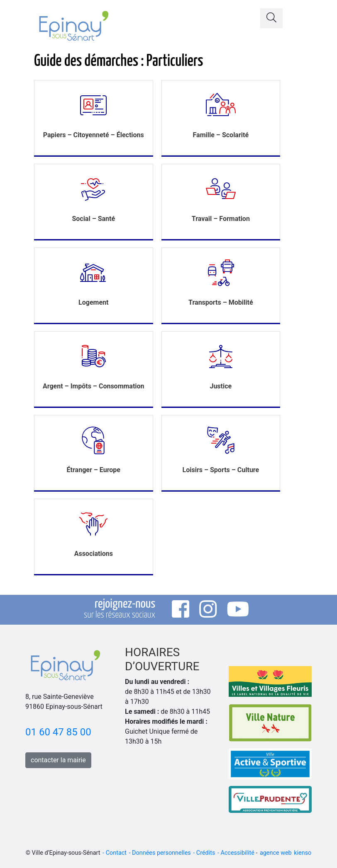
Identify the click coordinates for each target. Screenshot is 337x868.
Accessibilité (237, 853)
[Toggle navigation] (301, 16)
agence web (276, 853)
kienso (303, 853)
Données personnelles (161, 853)
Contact (116, 853)
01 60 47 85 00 (58, 732)
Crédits (206, 853)
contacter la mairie (58, 760)
